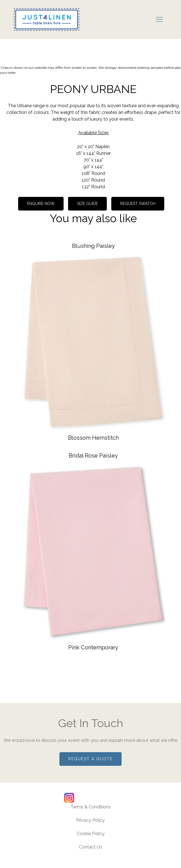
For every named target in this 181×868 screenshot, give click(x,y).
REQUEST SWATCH (138, 204)
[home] (45, 19)
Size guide (87, 204)
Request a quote (90, 759)
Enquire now (41, 204)
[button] (159, 19)
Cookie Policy (91, 834)
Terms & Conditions (91, 807)
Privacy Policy (90, 820)
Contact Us (90, 847)
